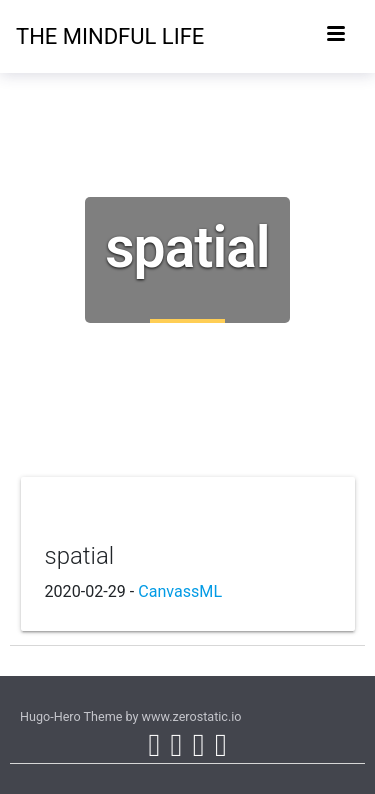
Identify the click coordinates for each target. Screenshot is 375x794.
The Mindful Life (56, 36)
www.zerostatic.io (192, 716)
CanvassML (180, 591)
